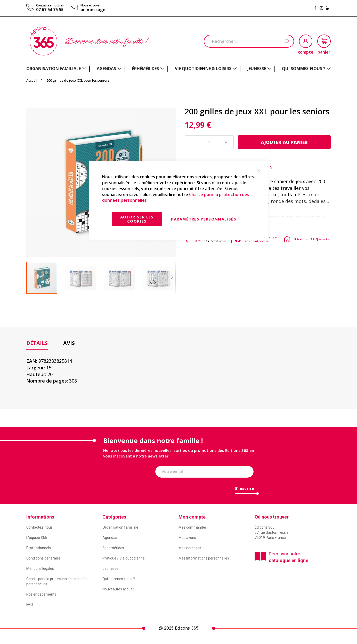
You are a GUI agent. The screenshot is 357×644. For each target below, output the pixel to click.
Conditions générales (43, 558)
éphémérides (113, 548)
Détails (37, 343)
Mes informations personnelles (204, 558)
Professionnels (39, 548)
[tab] (37, 343)
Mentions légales (40, 569)
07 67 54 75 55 (50, 10)
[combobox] (249, 41)
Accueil (32, 80)
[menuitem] (56, 69)
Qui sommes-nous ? (119, 579)
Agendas (110, 538)
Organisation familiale (120, 527)
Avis (69, 343)
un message (93, 10)
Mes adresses (190, 548)
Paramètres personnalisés (204, 219)
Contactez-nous (39, 527)
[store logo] (43, 41)
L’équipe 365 (37, 538)
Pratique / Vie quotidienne (124, 558)
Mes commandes (193, 527)
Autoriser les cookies (137, 219)
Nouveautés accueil (118, 589)
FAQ (30, 605)
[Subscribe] (245, 490)
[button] (84, 278)
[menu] (178, 69)
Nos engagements (41, 594)
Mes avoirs (187, 538)
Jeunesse (110, 569)
